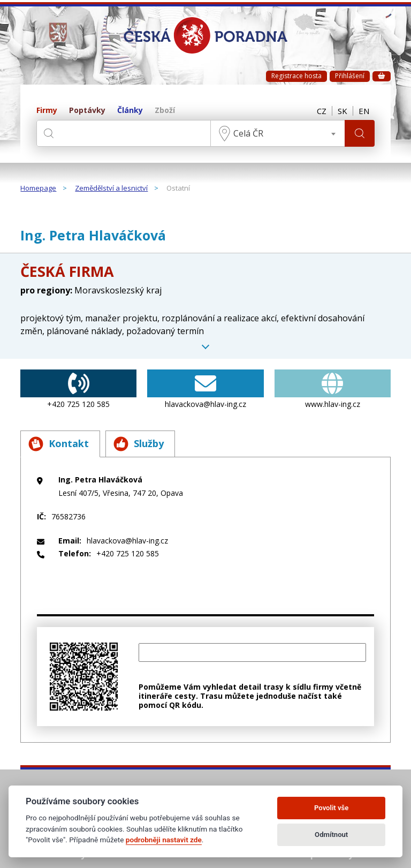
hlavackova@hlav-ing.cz (205, 389)
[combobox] (278, 133)
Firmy (47, 111)
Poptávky (87, 111)
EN (364, 111)
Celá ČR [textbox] (248, 133)
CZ (322, 111)
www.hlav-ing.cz (333, 389)
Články (130, 111)
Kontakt (59, 444)
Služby (139, 444)
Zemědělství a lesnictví (111, 188)
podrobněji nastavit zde (164, 840)
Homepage (38, 188)
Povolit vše (331, 808)
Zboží (165, 111)
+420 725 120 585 (78, 389)
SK (342, 111)
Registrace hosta (296, 76)
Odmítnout (331, 835)
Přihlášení (350, 76)
